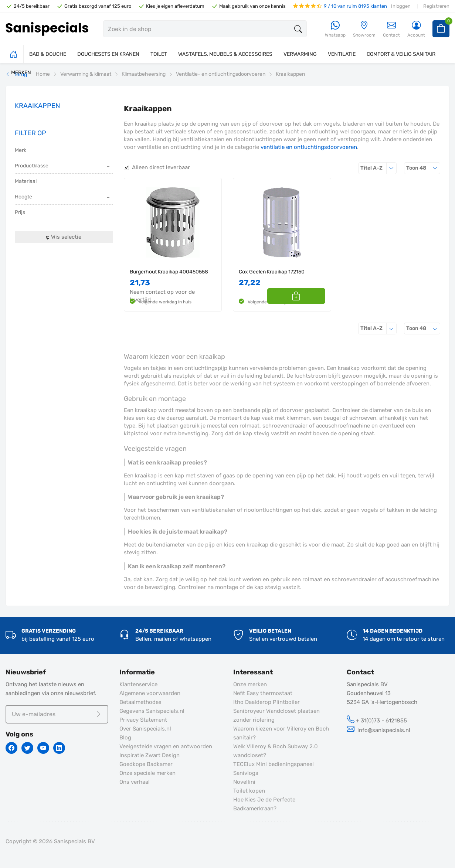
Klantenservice (138, 684)
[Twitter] (27, 748)
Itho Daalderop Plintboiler (266, 702)
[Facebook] (11, 748)
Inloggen (401, 6)
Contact (391, 29)
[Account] (416, 29)
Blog (125, 738)
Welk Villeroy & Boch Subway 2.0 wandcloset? (276, 751)
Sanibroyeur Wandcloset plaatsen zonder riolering (276, 715)
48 (423, 168)
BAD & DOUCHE (48, 54)
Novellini (244, 782)
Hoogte (63, 198)
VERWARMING (300, 54)
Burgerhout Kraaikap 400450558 (169, 272)
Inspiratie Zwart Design (150, 755)
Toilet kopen (249, 791)
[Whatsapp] (335, 29)
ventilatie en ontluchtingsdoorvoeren (309, 147)
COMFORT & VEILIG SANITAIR (401, 54)
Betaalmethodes (140, 702)
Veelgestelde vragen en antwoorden (166, 746)
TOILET (159, 54)
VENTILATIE (342, 54)
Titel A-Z (378, 168)
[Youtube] (43, 748)
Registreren (436, 6)
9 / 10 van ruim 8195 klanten (340, 6)
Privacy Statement (143, 720)
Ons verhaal (135, 782)
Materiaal (63, 182)
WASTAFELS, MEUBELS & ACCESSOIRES (225, 54)
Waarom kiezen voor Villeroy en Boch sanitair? (281, 733)
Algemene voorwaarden (150, 693)
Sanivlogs (246, 773)
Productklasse (63, 166)
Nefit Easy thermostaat (263, 693)
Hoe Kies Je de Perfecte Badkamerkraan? (264, 804)
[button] (317, 296)
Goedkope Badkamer (146, 764)
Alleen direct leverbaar (161, 167)
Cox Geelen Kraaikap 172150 (272, 272)
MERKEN (21, 73)
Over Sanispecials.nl (145, 729)
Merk (63, 151)
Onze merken (250, 684)
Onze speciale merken (147, 773)
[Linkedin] (59, 748)
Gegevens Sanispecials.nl (152, 711)
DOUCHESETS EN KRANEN (108, 54)
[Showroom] (364, 29)
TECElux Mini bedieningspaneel (274, 764)
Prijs (63, 213)
